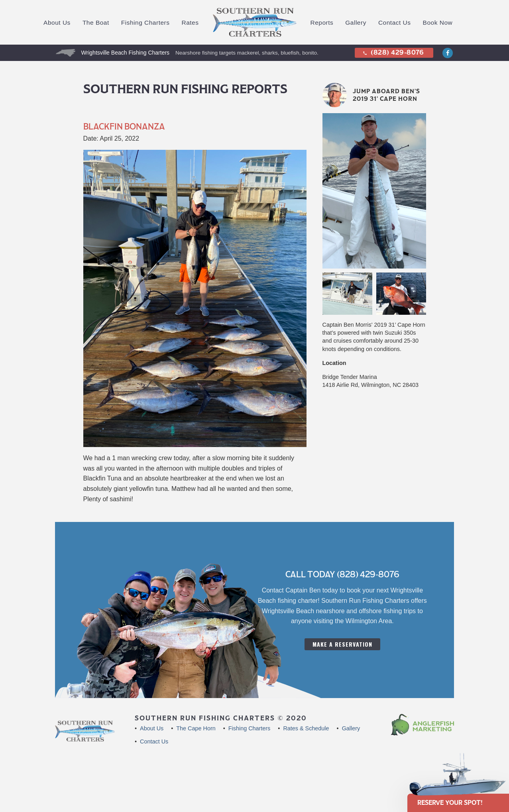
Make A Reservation (342, 644)
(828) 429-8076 (393, 52)
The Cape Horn (196, 728)
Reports (322, 23)
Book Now (438, 23)
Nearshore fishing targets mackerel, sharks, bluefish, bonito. (247, 53)
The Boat (96, 23)
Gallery (356, 23)
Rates (190, 23)
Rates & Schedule (306, 728)
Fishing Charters (145, 23)
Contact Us (395, 23)
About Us (57, 23)
